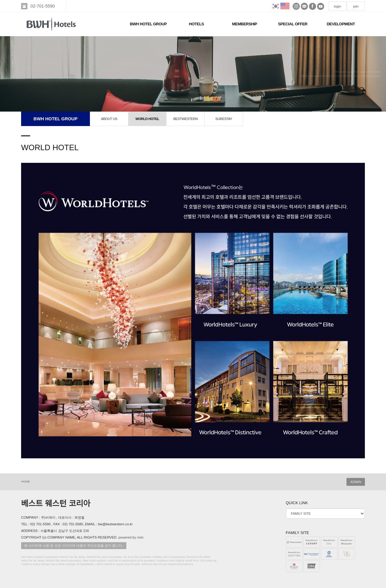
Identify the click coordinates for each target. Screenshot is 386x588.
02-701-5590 (43, 6)
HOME (25, 481)
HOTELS (197, 24)
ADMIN (356, 482)
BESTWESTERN (186, 119)
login (337, 6)
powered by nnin (131, 537)
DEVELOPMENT (341, 24)
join (356, 6)
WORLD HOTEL (147, 119)
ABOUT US (109, 119)
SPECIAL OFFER (293, 24)
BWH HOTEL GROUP (148, 24)
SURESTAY (224, 119)
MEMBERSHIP (244, 24)
